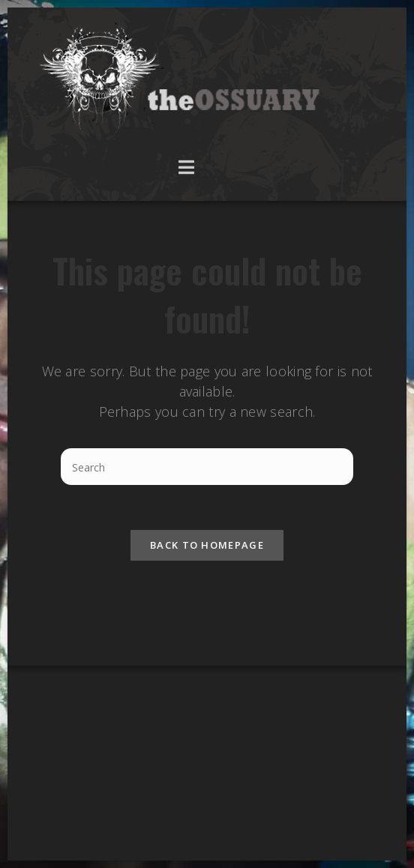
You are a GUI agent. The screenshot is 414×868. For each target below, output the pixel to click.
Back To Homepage (207, 545)
